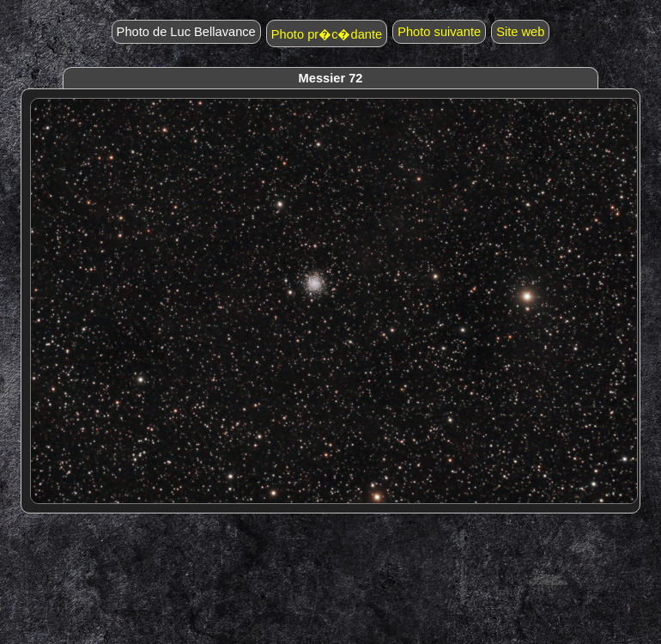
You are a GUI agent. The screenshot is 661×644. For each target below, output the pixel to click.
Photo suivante (439, 32)
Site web (520, 32)
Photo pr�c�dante (327, 34)
